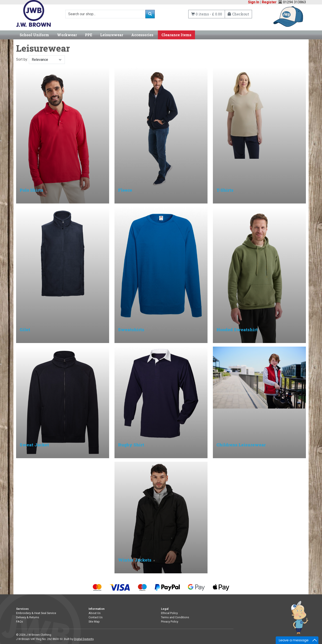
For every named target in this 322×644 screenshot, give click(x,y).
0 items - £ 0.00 (207, 14)
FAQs (20, 622)
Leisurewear (112, 35)
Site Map (94, 622)
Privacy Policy (170, 622)
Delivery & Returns (28, 617)
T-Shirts (225, 190)
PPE (89, 35)
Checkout (238, 14)
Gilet (25, 329)
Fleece (125, 190)
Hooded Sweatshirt (237, 329)
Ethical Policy (169, 613)
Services (22, 609)
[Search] (105, 14)
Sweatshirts (131, 329)
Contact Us (96, 617)
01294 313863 (294, 2)
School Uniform (34, 35)
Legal (165, 609)
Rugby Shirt (131, 445)
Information (96, 609)
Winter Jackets (135, 560)
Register (269, 2)
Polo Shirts (31, 190)
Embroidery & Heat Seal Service (36, 613)
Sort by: (40, 60)
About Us (95, 613)
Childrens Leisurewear (241, 445)
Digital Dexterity (84, 639)
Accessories (142, 35)
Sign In (254, 2)
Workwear (67, 35)
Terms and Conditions (175, 617)
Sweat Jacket (34, 445)
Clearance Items (176, 35)
